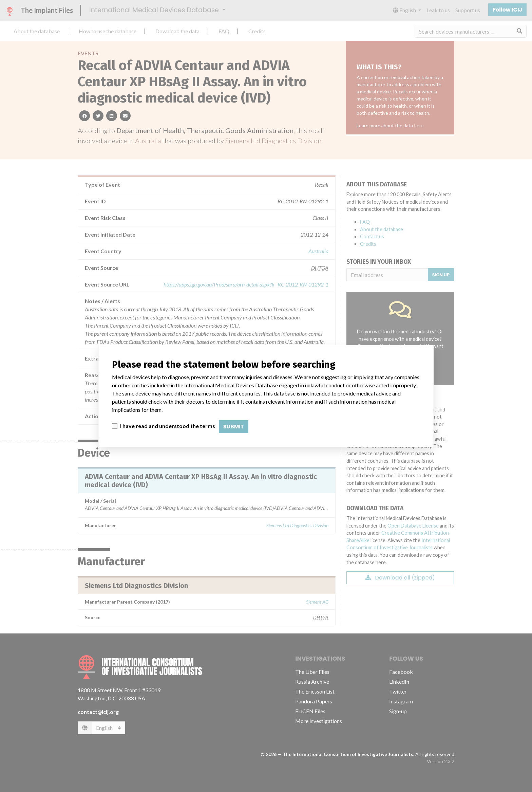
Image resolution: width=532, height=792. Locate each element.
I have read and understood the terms (168, 426)
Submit (234, 427)
